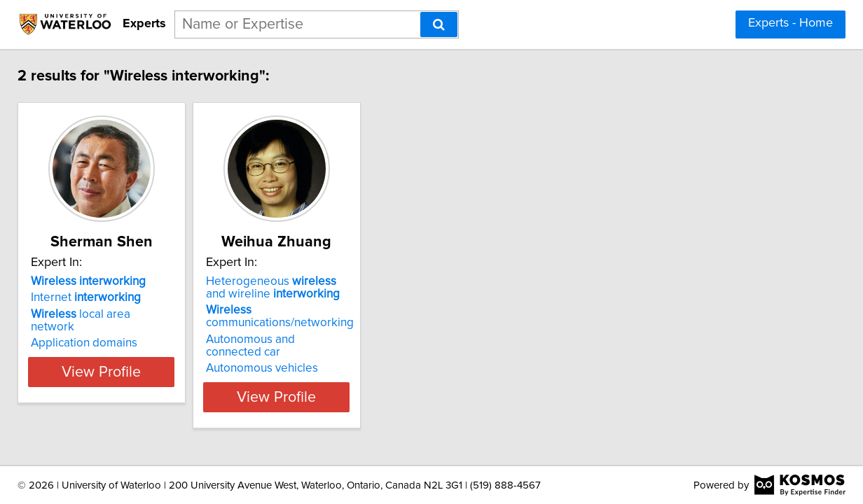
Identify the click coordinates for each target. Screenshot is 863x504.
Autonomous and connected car (423, 339)
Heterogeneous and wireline (416, 288)
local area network (202, 314)
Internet (185, 297)
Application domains (183, 330)
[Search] (439, 24)
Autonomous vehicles (396, 356)
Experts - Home (790, 23)
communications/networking (414, 316)
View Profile (218, 384)
